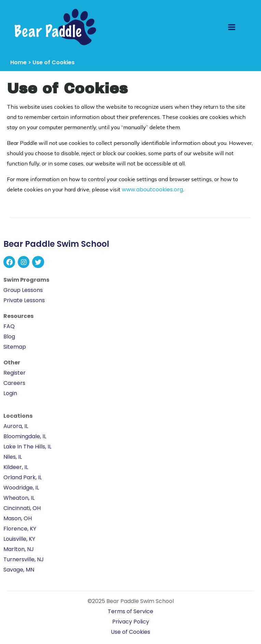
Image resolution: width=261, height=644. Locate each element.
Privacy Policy (131, 622)
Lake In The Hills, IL (27, 447)
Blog (9, 337)
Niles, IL (13, 457)
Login (10, 393)
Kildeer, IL (16, 467)
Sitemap (15, 347)
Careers (14, 383)
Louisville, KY (19, 539)
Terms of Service (130, 611)
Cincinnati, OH (22, 508)
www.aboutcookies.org (152, 190)
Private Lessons (24, 300)
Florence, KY (20, 529)
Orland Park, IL (23, 477)
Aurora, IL (16, 426)
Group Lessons (23, 290)
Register (15, 373)
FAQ (9, 326)
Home (18, 62)
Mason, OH (18, 518)
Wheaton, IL (19, 498)
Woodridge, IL (21, 488)
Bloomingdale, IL (25, 436)
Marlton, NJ (19, 549)
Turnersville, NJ (24, 559)
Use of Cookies (130, 632)
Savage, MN (19, 570)
